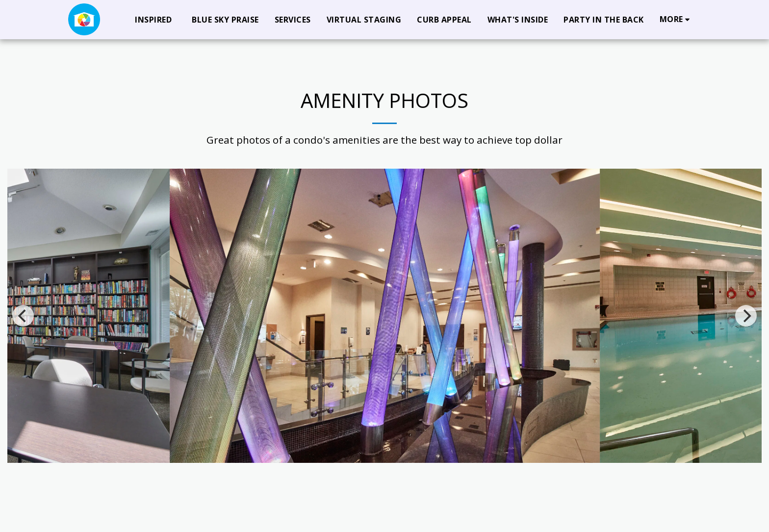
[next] (746, 316)
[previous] (23, 316)
